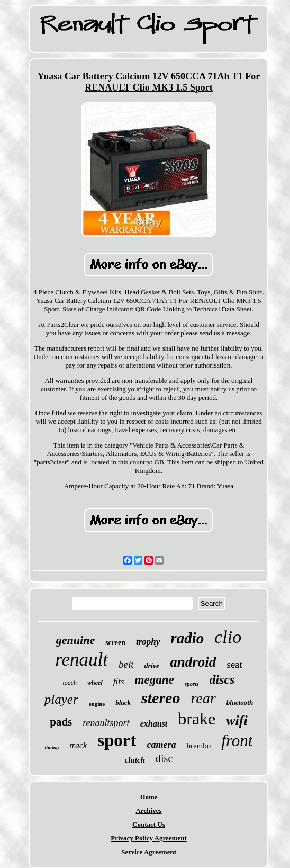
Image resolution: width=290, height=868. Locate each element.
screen (115, 643)
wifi (237, 721)
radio (187, 638)
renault (81, 660)
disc (164, 758)
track (78, 745)
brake (197, 719)
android (193, 662)
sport (117, 740)
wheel (95, 683)
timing (52, 748)
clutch (135, 760)
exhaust (154, 724)
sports (192, 684)
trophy (148, 642)
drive (152, 666)
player (61, 699)
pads (61, 722)
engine (97, 704)
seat (234, 664)
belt (126, 664)
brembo (198, 746)
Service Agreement (149, 852)
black (123, 703)
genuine (75, 640)
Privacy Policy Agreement (148, 838)
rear (203, 698)
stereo (161, 698)
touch (70, 683)
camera (161, 745)
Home (148, 797)
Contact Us (149, 824)
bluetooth (240, 703)
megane (155, 680)
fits (119, 681)
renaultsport (106, 723)
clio (228, 637)
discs (222, 679)
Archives (149, 811)
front (237, 741)
